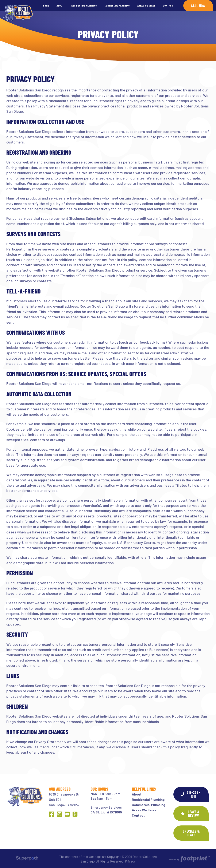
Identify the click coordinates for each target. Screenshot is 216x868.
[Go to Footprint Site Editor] (189, 859)
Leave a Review (190, 814)
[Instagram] (59, 814)
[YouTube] (67, 814)
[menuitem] (46, 6)
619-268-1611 (190, 794)
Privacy (130, 861)
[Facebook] (52, 814)
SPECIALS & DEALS (191, 833)
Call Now (198, 6)
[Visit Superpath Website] (27, 859)
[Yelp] (75, 814)
